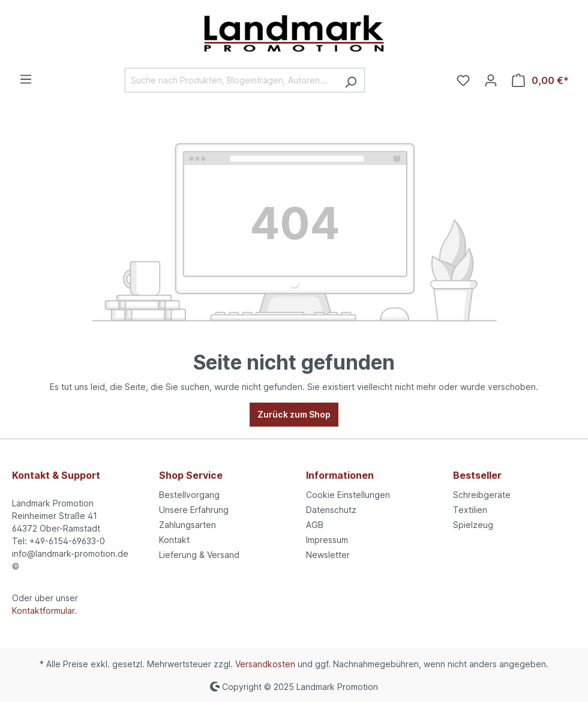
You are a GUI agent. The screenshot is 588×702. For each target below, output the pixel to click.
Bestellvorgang (189, 495)
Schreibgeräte (482, 495)
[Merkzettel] (463, 80)
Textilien (470, 510)
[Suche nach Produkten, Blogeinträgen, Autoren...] (231, 80)
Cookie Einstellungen (348, 495)
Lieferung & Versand (199, 555)
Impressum (327, 540)
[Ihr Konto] (491, 80)
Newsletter (328, 555)
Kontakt (174, 540)
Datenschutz (331, 510)
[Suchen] (351, 80)
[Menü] (26, 79)
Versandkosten (265, 664)
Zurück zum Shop (294, 414)
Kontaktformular (43, 610)
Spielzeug (473, 525)
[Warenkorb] (540, 80)
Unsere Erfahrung (194, 510)
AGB (315, 525)
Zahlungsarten (187, 525)
